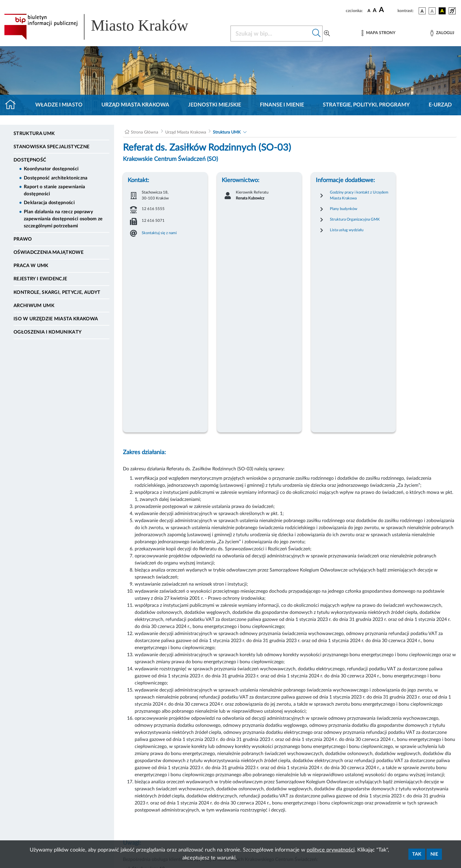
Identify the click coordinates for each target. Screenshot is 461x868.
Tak (417, 854)
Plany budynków (344, 209)
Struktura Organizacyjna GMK (355, 219)
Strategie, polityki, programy (366, 105)
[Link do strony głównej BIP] (105, 27)
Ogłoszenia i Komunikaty (47, 332)
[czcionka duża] (387, 10)
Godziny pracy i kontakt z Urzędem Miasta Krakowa (359, 195)
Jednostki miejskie (215, 105)
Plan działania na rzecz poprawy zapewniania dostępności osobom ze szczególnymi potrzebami (63, 219)
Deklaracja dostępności (49, 203)
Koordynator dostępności (51, 169)
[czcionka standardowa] (369, 11)
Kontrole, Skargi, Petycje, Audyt (57, 292)
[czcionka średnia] (375, 11)
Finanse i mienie (282, 105)
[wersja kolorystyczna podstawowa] (422, 11)
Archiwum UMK (34, 306)
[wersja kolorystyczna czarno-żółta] (442, 11)
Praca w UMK (31, 266)
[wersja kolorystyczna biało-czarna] (432, 11)
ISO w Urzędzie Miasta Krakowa (56, 319)
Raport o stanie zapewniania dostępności (55, 190)
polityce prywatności (331, 850)
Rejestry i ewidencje (40, 279)
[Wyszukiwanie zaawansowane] (327, 34)
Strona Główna (145, 132)
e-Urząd (440, 105)
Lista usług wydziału (347, 230)
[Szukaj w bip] (316, 34)
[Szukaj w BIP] (271, 34)
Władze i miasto (59, 105)
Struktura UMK (34, 134)
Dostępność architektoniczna (56, 178)
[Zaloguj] (442, 33)
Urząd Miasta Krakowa (135, 105)
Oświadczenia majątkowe (49, 252)
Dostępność (30, 160)
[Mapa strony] (378, 33)
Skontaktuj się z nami (159, 233)
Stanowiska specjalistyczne (51, 147)
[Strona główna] (13, 105)
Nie (434, 854)
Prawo (23, 239)
